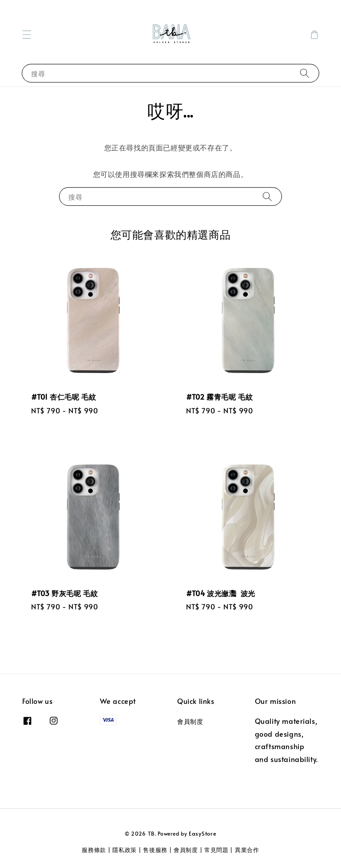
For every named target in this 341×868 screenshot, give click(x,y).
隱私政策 (125, 850)
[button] (27, 35)
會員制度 (190, 722)
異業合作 (247, 850)
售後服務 (155, 850)
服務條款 (94, 850)
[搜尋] (305, 73)
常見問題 (216, 850)
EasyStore (202, 833)
